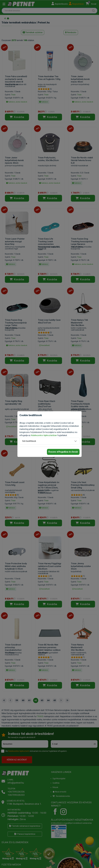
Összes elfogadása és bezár (63, 452)
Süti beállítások (29, 441)
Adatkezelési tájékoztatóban (44, 435)
